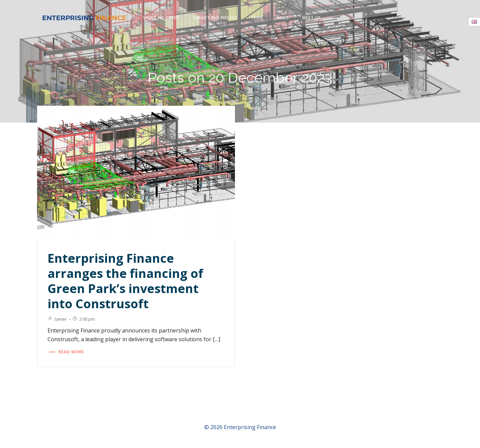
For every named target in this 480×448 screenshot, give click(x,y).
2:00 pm (84, 320)
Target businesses (215, 18)
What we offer (161, 18)
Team (257, 18)
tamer (58, 320)
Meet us (312, 18)
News (283, 18)
